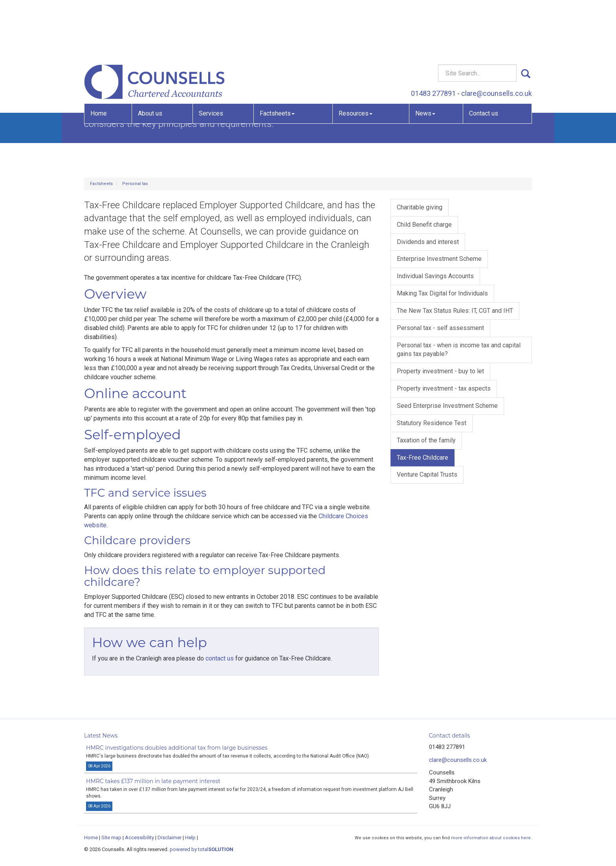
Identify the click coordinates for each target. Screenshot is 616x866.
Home (99, 57)
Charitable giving (420, 207)
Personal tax (135, 184)
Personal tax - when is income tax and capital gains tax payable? (459, 350)
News (425, 57)
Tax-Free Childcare (423, 458)
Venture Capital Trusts (427, 474)
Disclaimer (170, 838)
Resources (356, 57)
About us (150, 57)
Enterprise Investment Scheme (439, 259)
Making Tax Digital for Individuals (442, 293)
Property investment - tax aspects (444, 388)
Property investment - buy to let (440, 371)
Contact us (484, 57)
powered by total (202, 849)
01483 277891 (433, 38)
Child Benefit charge (424, 225)
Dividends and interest (428, 242)
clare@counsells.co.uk (497, 38)
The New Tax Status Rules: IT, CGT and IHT (455, 311)
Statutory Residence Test (432, 423)
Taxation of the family (426, 440)
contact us (220, 658)
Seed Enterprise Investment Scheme (447, 406)
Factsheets (277, 57)
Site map (111, 838)
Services (211, 57)
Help (190, 838)
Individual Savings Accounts (435, 276)
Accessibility (139, 838)
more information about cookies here (491, 838)
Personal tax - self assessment (440, 328)
